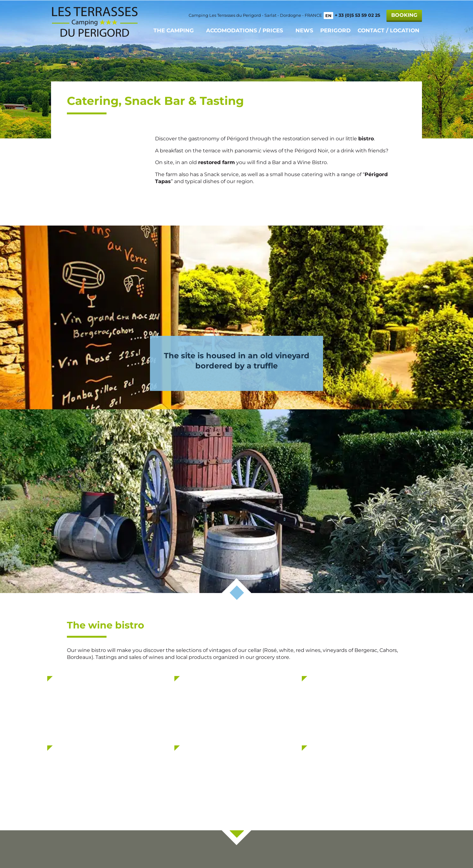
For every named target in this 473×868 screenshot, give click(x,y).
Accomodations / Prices (245, 30)
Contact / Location (389, 30)
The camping (174, 30)
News (304, 30)
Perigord (335, 30)
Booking (404, 15)
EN (328, 15)
